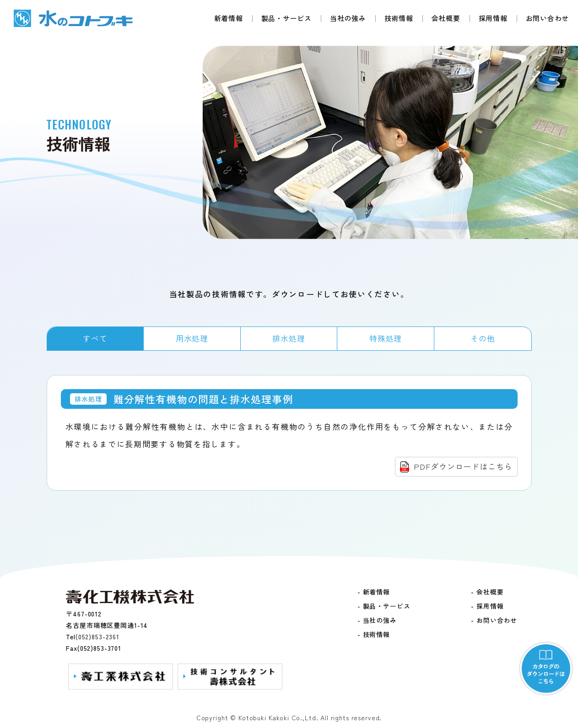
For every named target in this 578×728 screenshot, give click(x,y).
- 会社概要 (487, 592)
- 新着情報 (374, 592)
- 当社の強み (377, 620)
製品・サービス (286, 18)
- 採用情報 (487, 606)
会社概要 (446, 18)
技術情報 (399, 18)
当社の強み (348, 18)
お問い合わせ (548, 18)
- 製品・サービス (384, 606)
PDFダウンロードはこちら (463, 466)
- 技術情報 (374, 634)
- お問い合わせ (494, 620)
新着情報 (229, 18)
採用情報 (493, 18)
